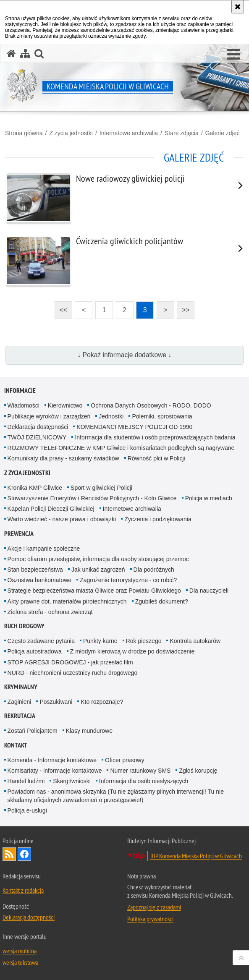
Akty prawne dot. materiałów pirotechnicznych (67, 601)
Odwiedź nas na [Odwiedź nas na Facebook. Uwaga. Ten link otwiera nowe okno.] (24, 854)
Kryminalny (21, 687)
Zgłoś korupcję (198, 771)
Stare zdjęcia (182, 133)
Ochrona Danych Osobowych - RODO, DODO (151, 405)
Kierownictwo (65, 405)
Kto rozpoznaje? (102, 702)
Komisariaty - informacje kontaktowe (55, 771)
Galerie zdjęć (223, 133)
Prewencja (19, 534)
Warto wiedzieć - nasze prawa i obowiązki (62, 519)
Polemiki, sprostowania (162, 416)
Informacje (20, 391)
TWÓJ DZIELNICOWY (37, 437)
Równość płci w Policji (156, 458)
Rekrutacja (20, 716)
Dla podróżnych (154, 570)
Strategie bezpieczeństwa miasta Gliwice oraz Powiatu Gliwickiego (94, 591)
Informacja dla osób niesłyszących (144, 781)
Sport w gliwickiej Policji (101, 488)
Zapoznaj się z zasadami (154, 907)
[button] (234, 55)
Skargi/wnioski (72, 781)
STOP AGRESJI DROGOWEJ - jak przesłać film (70, 662)
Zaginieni (20, 702)
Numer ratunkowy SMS (140, 771)
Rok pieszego (144, 641)
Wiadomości (24, 405)
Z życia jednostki (71, 133)
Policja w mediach (209, 498)
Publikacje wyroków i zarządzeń (49, 416)
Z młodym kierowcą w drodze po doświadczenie (132, 651)
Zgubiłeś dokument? (162, 601)
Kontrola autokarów (195, 641)
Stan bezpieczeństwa (35, 570)
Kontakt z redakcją (23, 890)
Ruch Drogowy (24, 626)
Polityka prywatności (150, 919)
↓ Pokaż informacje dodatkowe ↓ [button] (125, 355)
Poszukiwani (56, 702)
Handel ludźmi (26, 781)
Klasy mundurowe (89, 731)
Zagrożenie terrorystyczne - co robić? (128, 580)
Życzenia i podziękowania (158, 519)
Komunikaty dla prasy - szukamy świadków (63, 458)
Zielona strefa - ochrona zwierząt (50, 612)
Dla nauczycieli (209, 591)
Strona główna (24, 133)
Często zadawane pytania (41, 641)
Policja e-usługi (27, 810)
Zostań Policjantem (33, 731)
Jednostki (111, 416)
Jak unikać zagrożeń (98, 570)
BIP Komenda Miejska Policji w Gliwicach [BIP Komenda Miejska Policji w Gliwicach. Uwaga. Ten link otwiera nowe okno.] (196, 856)
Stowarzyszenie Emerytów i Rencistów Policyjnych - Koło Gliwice (92, 498)
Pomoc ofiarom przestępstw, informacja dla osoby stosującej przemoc (98, 559)
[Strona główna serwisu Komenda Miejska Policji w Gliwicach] (11, 54)
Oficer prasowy (124, 760)
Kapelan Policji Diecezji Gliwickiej (51, 509)
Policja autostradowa (35, 651)
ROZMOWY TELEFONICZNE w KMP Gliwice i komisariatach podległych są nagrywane (121, 448)
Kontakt (16, 745)
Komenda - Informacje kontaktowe (52, 760)
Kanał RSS (9, 854)
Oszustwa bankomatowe (40, 580)
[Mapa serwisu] (25, 54)
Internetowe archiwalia (129, 133)
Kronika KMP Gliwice (35, 488)
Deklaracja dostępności (38, 427)
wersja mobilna (20, 951)
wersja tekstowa (20, 962)
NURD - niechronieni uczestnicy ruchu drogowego (73, 673)
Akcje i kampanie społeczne (44, 549)
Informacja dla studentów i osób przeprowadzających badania (155, 437)
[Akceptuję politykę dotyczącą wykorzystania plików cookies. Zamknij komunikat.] (238, 7)
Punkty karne (100, 641)
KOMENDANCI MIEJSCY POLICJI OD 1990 (134, 427)
